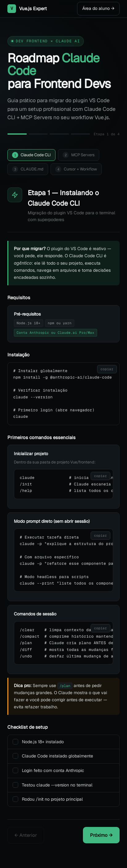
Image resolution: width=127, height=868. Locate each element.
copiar (107, 369)
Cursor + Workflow (76, 169)
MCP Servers (79, 155)
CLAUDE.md (28, 169)
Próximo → (101, 835)
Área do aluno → (98, 8)
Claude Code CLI (31, 155)
